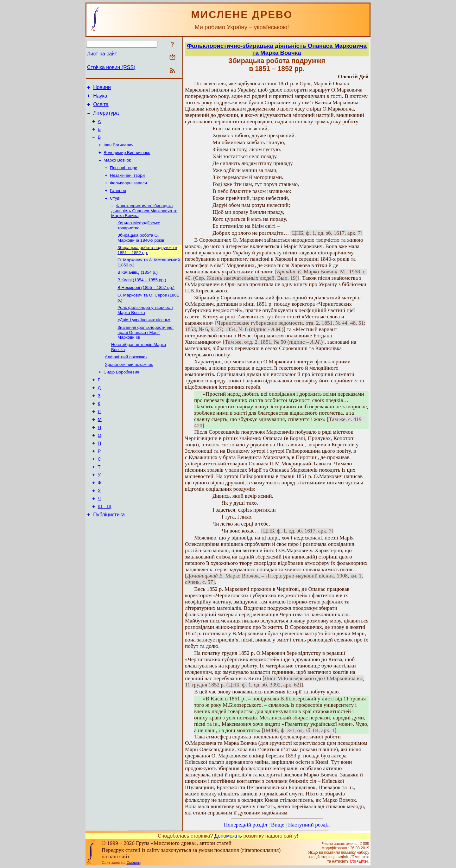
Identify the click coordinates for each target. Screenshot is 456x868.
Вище (278, 825)
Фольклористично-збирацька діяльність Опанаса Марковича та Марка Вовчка (144, 223)
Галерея (118, 202)
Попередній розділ (246, 825)
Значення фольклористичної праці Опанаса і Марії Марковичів (146, 352)
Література (106, 117)
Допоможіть (228, 836)
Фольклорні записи (128, 193)
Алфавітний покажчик (126, 377)
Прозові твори (124, 177)
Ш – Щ (105, 545)
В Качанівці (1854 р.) (138, 288)
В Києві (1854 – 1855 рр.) (142, 296)
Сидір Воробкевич (121, 394)
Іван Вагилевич (118, 152)
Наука (100, 98)
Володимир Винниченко (127, 160)
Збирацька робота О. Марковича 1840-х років (141, 251)
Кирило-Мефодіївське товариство (139, 238)
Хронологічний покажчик (129, 386)
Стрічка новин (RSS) (111, 67)
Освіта (101, 107)
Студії (116, 210)
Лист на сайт (102, 54)
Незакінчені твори (127, 185)
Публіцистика (109, 554)
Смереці (134, 863)
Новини (102, 88)
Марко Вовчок (117, 169)
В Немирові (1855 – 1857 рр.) (146, 304)
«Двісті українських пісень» (144, 338)
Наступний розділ (309, 825)
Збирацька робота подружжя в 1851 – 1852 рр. (147, 264)
